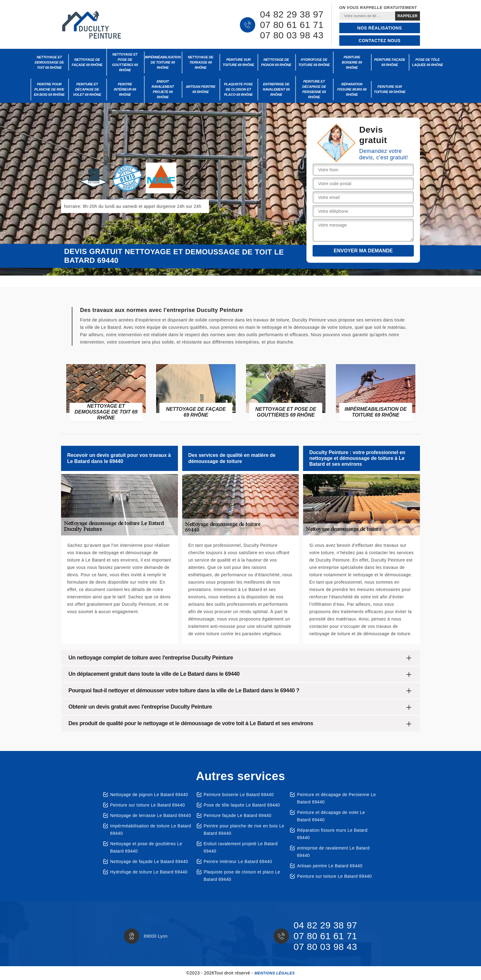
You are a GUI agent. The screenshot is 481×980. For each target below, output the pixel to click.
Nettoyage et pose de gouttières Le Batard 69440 (146, 847)
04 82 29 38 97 (292, 14)
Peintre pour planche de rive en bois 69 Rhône (49, 89)
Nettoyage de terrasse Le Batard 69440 (151, 815)
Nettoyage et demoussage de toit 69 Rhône (49, 62)
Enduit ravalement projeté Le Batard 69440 (241, 847)
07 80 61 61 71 (292, 25)
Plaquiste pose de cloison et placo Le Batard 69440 (242, 876)
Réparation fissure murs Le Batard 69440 (332, 834)
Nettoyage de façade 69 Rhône (87, 62)
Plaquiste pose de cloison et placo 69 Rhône (238, 89)
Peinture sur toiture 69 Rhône (239, 62)
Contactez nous (380, 41)
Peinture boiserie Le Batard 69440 (239, 795)
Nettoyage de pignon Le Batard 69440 (149, 795)
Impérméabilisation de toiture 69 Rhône (163, 62)
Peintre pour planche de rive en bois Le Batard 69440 (244, 830)
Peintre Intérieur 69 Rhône (125, 89)
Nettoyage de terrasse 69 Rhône (200, 62)
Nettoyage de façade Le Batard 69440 (149, 861)
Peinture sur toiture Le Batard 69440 (148, 805)
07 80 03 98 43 (292, 35)
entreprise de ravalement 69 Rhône (276, 89)
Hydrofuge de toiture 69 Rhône (314, 62)
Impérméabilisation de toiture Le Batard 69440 (151, 830)
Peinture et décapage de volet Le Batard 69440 (331, 816)
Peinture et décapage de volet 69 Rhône (87, 89)
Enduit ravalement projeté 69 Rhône (163, 89)
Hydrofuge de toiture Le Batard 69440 (149, 872)
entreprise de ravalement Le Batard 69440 (333, 852)
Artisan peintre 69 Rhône (201, 89)
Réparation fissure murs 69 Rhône (352, 89)
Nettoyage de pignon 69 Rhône (276, 62)
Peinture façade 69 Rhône (390, 62)
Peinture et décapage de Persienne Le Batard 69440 (336, 798)
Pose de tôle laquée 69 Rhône (427, 62)
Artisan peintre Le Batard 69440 (330, 866)
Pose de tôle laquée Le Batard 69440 (242, 805)
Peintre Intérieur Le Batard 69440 (238, 861)
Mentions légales (274, 973)
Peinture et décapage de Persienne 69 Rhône (314, 89)
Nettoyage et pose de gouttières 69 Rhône (125, 62)
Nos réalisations (380, 28)
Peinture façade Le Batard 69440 (238, 815)
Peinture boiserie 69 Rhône (352, 62)
